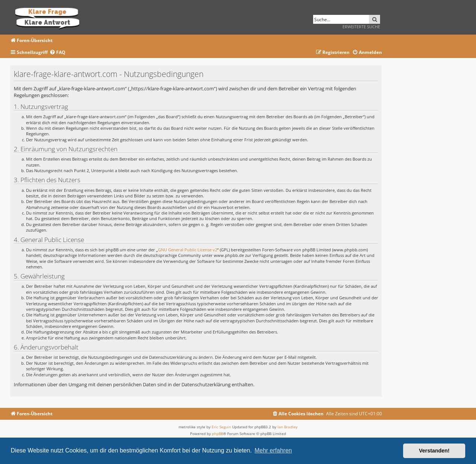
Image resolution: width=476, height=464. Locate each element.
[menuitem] (57, 53)
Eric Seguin (221, 427)
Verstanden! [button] (434, 451)
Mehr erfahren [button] (273, 450)
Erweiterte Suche (361, 27)
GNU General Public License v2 (188, 250)
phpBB (218, 434)
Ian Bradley (287, 427)
